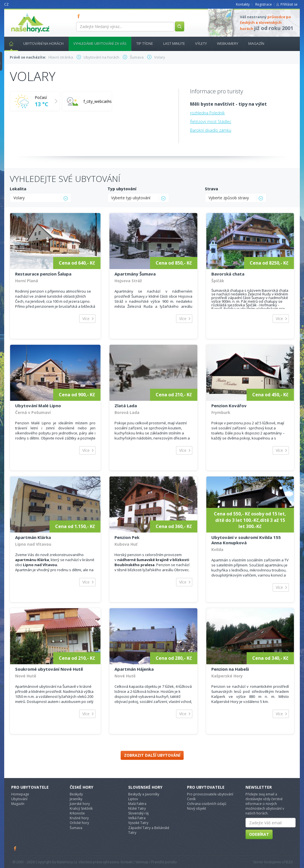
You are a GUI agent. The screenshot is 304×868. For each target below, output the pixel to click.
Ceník (191, 799)
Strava (211, 189)
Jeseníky (76, 799)
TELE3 (288, 862)
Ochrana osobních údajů (207, 804)
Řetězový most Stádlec (211, 121)
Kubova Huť (126, 544)
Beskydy (76, 794)
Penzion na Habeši (230, 669)
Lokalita (18, 189)
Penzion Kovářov (229, 406)
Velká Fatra (137, 818)
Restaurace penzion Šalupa (43, 274)
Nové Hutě (26, 676)
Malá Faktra (137, 804)
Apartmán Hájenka (134, 669)
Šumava (76, 828)
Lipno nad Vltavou (33, 544)
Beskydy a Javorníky (144, 794)
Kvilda (217, 549)
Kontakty (243, 4)
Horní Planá (27, 281)
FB (80, 16)
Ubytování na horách (43, 43)
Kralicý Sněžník (81, 808)
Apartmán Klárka (33, 537)
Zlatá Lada (126, 406)
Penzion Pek (127, 537)
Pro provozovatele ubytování (210, 794)
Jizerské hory (80, 804)
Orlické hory (79, 823)
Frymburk (221, 412)
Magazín (256, 43)
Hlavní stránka (9, 43)
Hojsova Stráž (128, 281)
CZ (6, 4)
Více (86, 319)
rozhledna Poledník (207, 113)
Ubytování (19, 799)
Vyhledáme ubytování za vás (100, 43)
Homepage (20, 794)
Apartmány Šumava (135, 274)
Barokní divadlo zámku (211, 130)
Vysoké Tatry (138, 823)
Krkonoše (77, 813)
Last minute (174, 43)
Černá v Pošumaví (33, 412)
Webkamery (228, 43)
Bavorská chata (228, 274)
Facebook (15, 848)
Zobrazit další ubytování (152, 755)
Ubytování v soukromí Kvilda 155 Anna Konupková (246, 540)
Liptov (133, 799)
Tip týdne (145, 43)
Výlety (201, 43)
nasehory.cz (20, 13)
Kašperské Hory (227, 676)
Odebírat (259, 834)
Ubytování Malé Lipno (38, 406)
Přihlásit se (289, 4)
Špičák (218, 281)
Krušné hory (79, 818)
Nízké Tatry (137, 808)
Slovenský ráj (138, 813)
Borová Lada (127, 412)
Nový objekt (197, 808)
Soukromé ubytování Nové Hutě (49, 669)
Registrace (264, 4)
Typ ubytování (122, 189)
